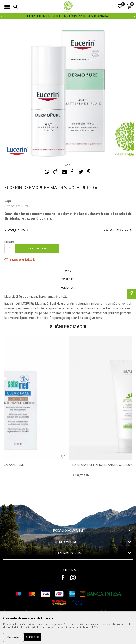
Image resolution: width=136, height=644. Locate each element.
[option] (68, 16)
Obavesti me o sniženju (118, 230)
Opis (68, 271)
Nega (8, 201)
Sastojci (68, 279)
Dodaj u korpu (37, 248)
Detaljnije (13, 638)
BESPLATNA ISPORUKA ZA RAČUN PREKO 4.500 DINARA (68, 16)
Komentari (68, 288)
